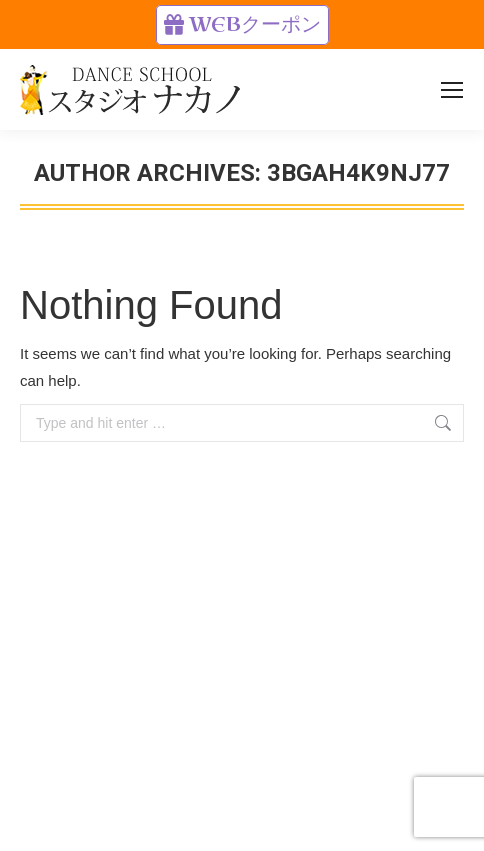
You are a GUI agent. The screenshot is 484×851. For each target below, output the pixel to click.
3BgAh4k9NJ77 (358, 173)
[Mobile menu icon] (452, 90)
